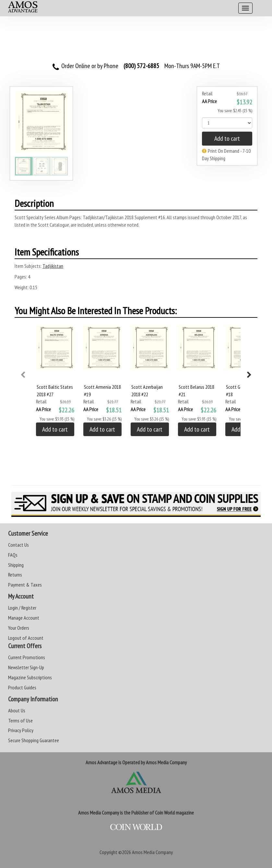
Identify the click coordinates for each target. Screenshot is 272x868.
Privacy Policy (21, 730)
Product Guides (22, 687)
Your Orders (19, 628)
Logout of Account (26, 638)
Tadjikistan (53, 266)
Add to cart (227, 138)
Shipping (16, 565)
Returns (15, 575)
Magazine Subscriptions (30, 677)
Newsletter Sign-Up (26, 667)
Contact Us (18, 545)
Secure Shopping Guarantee (34, 740)
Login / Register (22, 608)
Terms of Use (20, 720)
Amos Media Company (152, 852)
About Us (17, 710)
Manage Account (24, 618)
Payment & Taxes (25, 585)
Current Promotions (27, 657)
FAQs (13, 555)
